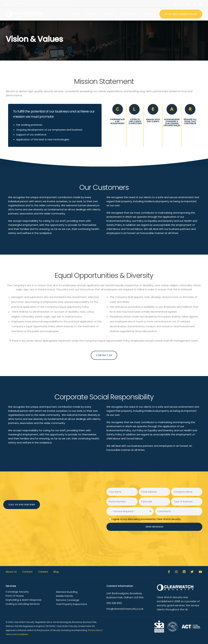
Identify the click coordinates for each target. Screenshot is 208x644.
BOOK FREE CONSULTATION (181, 14)
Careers (43, 572)
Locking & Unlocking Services (23, 604)
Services (109, 14)
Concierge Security (17, 592)
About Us (91, 14)
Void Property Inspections (72, 604)
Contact (149, 14)
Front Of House (15, 596)
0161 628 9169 (114, 603)
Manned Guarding (67, 592)
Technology (129, 14)
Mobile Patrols (65, 596)
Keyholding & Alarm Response (24, 600)
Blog (56, 572)
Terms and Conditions (17, 634)
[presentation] (131, 542)
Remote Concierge (68, 600)
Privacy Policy (95, 630)
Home (76, 14)
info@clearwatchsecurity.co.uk (125, 609)
